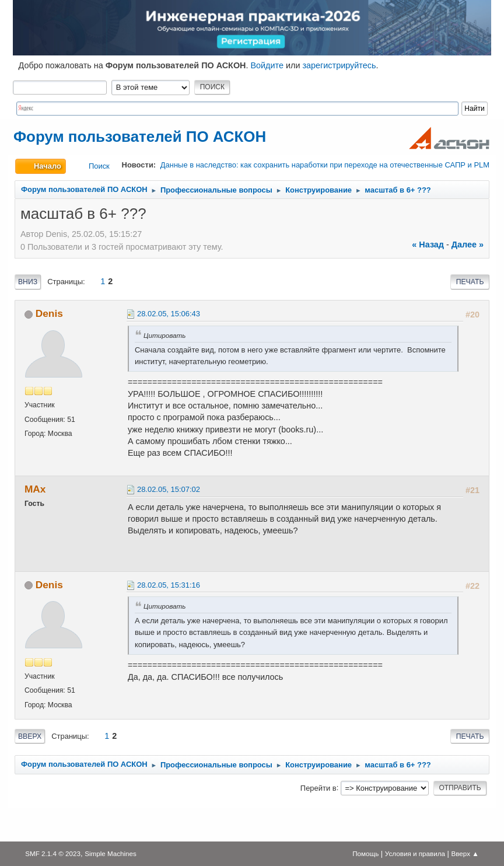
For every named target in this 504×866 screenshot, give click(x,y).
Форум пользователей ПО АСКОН (140, 137)
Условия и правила (415, 853)
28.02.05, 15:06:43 (169, 314)
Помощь (365, 853)
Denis (49, 313)
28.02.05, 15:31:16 (169, 585)
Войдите (267, 65)
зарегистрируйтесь (339, 65)
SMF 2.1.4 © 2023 (53, 853)
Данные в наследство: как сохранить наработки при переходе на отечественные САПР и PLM (325, 165)
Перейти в (318, 788)
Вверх (30, 736)
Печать (470, 282)
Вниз (28, 282)
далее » (468, 245)
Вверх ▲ (465, 853)
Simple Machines (111, 853)
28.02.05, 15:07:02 (169, 489)
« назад (428, 245)
